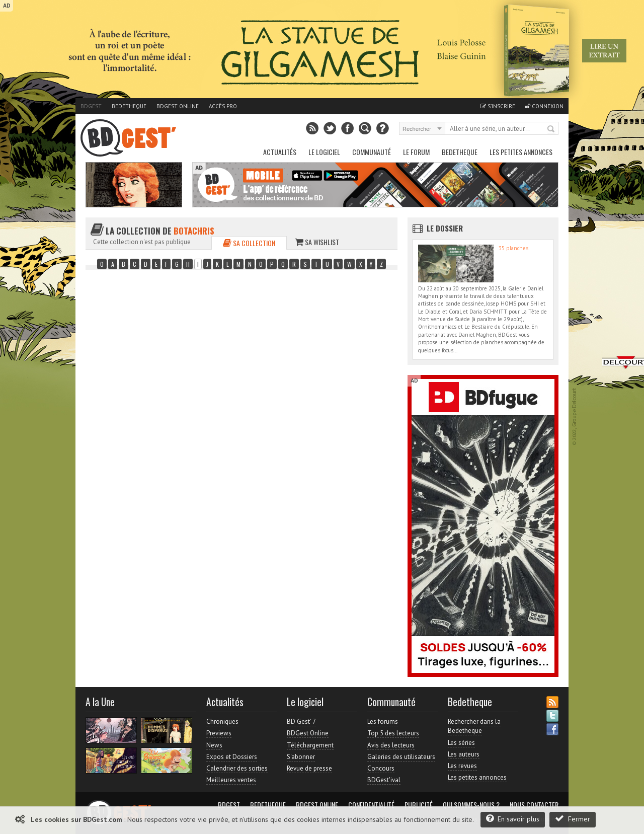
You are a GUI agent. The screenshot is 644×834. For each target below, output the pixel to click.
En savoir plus (513, 819)
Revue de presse (309, 768)
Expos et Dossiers (232, 757)
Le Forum (416, 152)
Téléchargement (310, 745)
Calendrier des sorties (237, 768)
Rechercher (551, 129)
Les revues (462, 766)
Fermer (573, 819)
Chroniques (222, 722)
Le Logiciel (324, 152)
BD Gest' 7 (301, 722)
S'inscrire (498, 106)
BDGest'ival (384, 780)
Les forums (383, 722)
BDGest (91, 106)
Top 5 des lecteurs (393, 733)
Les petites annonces (521, 152)
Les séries (461, 743)
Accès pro (223, 106)
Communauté (372, 152)
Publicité (419, 805)
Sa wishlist (317, 242)
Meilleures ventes (231, 780)
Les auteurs (464, 754)
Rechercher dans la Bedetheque (474, 726)
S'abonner (301, 757)
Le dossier (445, 228)
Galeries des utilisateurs (401, 757)
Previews (219, 733)
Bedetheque (129, 106)
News (214, 745)
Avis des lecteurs (391, 745)
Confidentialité (371, 805)
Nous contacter (534, 805)
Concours (381, 768)
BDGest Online (178, 106)
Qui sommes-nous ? (471, 805)
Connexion (544, 106)
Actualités (280, 152)
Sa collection (249, 243)
